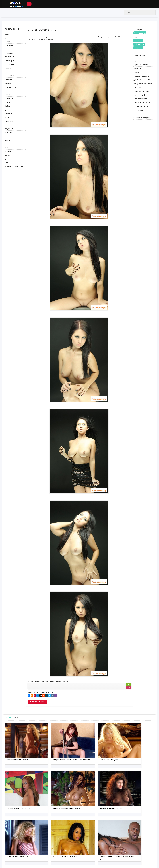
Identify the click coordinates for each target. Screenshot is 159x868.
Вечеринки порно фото (142, 102)
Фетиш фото (138, 114)
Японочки (8, 72)
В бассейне (9, 45)
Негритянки (9, 68)
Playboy (7, 106)
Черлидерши (9, 113)
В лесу (7, 49)
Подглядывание (10, 87)
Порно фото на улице (141, 91)
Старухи (7, 95)
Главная (7, 34)
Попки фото (9, 98)
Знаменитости (10, 57)
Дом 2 (7, 110)
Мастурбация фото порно (143, 84)
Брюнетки (8, 83)
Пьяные (7, 136)
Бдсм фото (137, 72)
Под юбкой (8, 91)
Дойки (7, 159)
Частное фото (10, 61)
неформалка (139, 44)
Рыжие (7, 148)
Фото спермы (138, 110)
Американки (9, 132)
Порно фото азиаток (141, 65)
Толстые (8, 151)
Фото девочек (140, 33)
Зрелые (7, 155)
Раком (7, 163)
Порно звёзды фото (141, 95)
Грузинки (8, 140)
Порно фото (138, 61)
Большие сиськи (10, 76)
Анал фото (137, 68)
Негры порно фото (140, 99)
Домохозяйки (9, 64)
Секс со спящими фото (142, 118)
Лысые (7, 117)
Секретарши (9, 121)
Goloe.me (18, 4)
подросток (138, 48)
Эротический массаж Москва (15, 38)
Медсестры (9, 129)
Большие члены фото (141, 76)
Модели (7, 102)
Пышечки (8, 125)
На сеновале (9, 53)
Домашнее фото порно (142, 80)
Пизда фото (9, 144)
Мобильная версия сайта (14, 166)
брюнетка (138, 40)
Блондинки (8, 79)
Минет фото (138, 87)
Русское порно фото (141, 106)
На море (8, 42)
